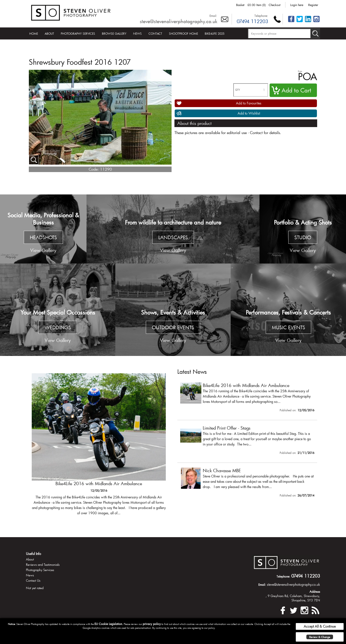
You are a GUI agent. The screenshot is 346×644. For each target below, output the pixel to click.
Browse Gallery (114, 33)
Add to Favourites (249, 103)
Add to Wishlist (249, 113)
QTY (238, 90)
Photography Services (78, 33)
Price (300, 71)
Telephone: (261, 16)
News (137, 33)
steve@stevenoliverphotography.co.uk (179, 21)
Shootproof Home (183, 33)
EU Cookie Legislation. (109, 624)
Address (315, 592)
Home (34, 33)
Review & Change (320, 637)
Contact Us (33, 580)
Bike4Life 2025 (215, 33)
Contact (155, 33)
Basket (240, 5)
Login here (297, 5)
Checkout (275, 5)
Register (313, 5)
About (49, 33)
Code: (94, 169)
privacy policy (152, 624)
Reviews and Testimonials (43, 565)
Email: (213, 16)
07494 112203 (252, 21)
